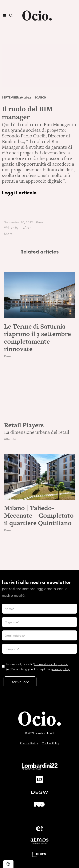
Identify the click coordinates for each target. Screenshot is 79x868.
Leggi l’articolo (19, 192)
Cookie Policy (51, 743)
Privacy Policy (29, 743)
